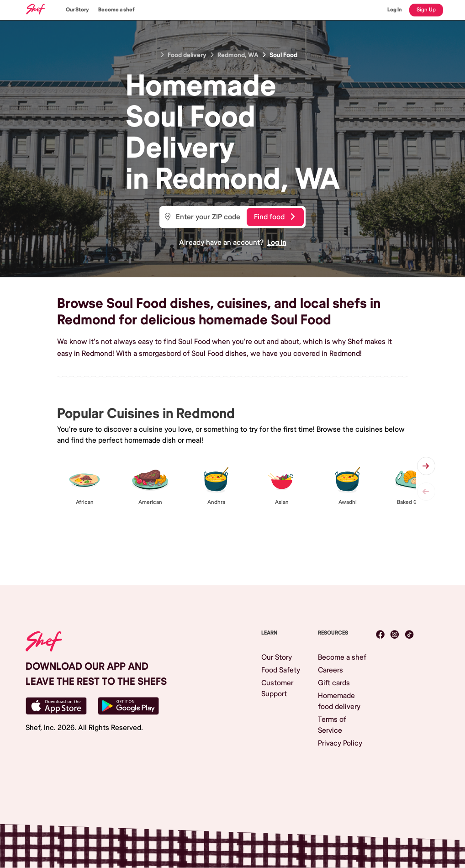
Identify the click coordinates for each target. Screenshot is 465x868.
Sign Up (426, 10)
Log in (277, 243)
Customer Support (277, 688)
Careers (330, 670)
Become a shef (116, 10)
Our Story (77, 10)
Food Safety (281, 670)
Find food (274, 217)
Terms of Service (332, 725)
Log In (395, 10)
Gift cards (334, 683)
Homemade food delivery (339, 701)
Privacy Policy (340, 743)
